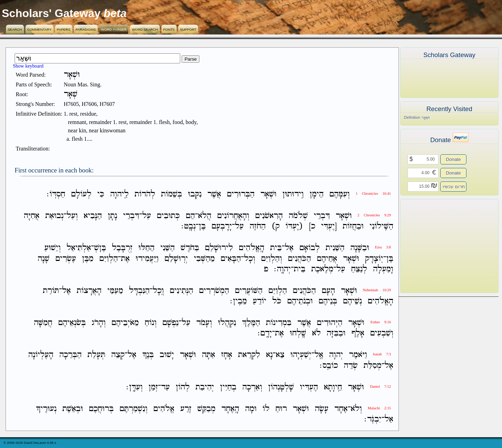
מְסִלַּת (372, 366)
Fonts (169, 29)
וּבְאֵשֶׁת (73, 409)
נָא (269, 355)
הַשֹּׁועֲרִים (249, 291)
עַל (147, 216)
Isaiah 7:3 (382, 354)
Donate (453, 159)
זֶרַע (186, 409)
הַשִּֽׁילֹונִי (381, 226)
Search (15, 29)
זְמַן (153, 387)
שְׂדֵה (351, 366)
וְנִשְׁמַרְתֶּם (134, 409)
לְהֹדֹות (145, 194)
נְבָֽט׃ (188, 226)
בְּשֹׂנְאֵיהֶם (72, 323)
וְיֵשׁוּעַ (52, 248)
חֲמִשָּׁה (43, 323)
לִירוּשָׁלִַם (219, 248)
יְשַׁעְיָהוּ (301, 355)
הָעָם (328, 291)
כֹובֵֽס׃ (329, 366)
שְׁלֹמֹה (298, 216)
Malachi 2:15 (379, 408)
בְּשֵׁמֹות (172, 194)
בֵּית (276, 248)
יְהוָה (336, 355)
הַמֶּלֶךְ (251, 323)
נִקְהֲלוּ (227, 323)
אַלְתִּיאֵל (79, 248)
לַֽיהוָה (119, 194)
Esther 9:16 (381, 322)
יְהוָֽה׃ (282, 269)
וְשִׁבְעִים (382, 333)
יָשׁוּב (167, 355)
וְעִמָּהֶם (340, 194)
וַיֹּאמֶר (358, 355)
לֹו (266, 409)
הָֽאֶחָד (230, 409)
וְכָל (250, 259)
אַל (389, 419)
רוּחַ (281, 409)
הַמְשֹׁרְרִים (214, 291)
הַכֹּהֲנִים (299, 259)
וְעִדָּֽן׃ (134, 387)
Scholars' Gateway (51, 13)
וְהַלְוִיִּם (272, 259)
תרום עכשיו (454, 187)
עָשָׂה (322, 409)
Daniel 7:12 (380, 387)
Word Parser (114, 29)
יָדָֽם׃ (265, 333)
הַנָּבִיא (93, 216)
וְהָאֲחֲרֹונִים (233, 216)
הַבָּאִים (231, 259)
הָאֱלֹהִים (381, 301)
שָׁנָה (44, 259)
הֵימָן (317, 194)
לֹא (316, 333)
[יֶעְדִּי (329, 226)
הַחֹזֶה (258, 226)
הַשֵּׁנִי (168, 248)
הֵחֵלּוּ (146, 248)
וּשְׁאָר (268, 194)
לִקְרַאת (249, 355)
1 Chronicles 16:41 (373, 194)
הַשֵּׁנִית (335, 248)
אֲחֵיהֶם (327, 259)
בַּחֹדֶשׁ (190, 248)
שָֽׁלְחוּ (298, 333)
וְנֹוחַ (151, 323)
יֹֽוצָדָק (374, 259)
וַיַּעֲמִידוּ (147, 259)
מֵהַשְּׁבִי (204, 259)
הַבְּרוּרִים (241, 194)
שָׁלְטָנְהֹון (281, 387)
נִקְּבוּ (195, 194)
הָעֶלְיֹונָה (41, 355)
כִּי (101, 194)
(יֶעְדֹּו (294, 226)
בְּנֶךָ (148, 355)
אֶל (289, 248)
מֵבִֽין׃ (238, 301)
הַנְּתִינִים (181, 291)
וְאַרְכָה (252, 387)
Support (188, 29)
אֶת (125, 259)
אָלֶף (358, 333)
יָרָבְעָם (222, 226)
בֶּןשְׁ (100, 248)
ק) (276, 226)
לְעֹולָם (81, 194)
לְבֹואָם (310, 248)
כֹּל (277, 301)
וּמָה (251, 409)
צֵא (280, 355)
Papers (64, 29)
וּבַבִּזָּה (336, 333)
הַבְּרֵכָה (70, 355)
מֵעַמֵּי (115, 291)
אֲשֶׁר (214, 194)
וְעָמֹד (204, 323)
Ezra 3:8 (383, 247)
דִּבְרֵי (322, 216)
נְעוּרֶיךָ (46, 409)
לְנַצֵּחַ (359, 269)
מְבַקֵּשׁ (206, 409)
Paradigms (86, 29)
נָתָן (112, 216)
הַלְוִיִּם (109, 259)
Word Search (145, 29)
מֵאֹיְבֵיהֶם (125, 323)
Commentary (39, 29)
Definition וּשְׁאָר (417, 117)
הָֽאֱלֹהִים (252, 248)
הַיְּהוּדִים (330, 323)
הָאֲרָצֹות (89, 291)
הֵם (190, 216)
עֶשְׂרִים (66, 259)
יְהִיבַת (205, 387)
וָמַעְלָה (383, 269)
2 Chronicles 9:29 (374, 215)
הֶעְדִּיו (309, 387)
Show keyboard (28, 66)
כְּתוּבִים (168, 216)
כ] (312, 226)
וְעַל (72, 216)
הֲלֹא (205, 216)
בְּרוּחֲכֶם (101, 409)
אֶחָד (341, 409)
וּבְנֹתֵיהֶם (300, 301)
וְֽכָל (158, 291)
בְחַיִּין (228, 387)
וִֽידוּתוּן (293, 194)
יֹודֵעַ (260, 301)
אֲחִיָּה (32, 216)
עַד (165, 387)
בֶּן (202, 226)
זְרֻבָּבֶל (122, 248)
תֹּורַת (51, 291)
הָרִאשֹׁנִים (269, 216)
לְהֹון (183, 387)
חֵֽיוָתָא (333, 387)
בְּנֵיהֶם (328, 301)
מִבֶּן (88, 259)
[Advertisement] (439, 246)
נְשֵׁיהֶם (352, 301)
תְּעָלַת (96, 355)
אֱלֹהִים (164, 409)
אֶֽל (319, 355)
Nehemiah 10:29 (377, 290)
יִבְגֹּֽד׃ (373, 419)
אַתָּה (208, 355)
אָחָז (227, 355)
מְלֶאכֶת (322, 269)
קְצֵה (118, 355)
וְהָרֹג (99, 323)
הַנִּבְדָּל (139, 291)
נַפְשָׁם (170, 323)
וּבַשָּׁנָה (360, 248)
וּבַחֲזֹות (353, 226)
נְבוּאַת (54, 216)
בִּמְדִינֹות (279, 323)
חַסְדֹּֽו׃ (56, 194)
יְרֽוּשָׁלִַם (176, 259)
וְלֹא (356, 409)
